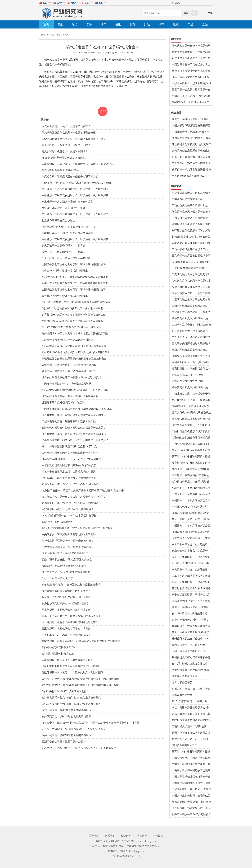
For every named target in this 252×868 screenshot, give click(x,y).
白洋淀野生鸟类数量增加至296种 (60, 170)
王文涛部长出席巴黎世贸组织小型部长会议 (191, 256)
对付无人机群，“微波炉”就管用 (190, 507)
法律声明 (142, 836)
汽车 (161, 24)
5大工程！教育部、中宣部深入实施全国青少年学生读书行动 (76, 302)
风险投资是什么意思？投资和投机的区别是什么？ (191, 432)
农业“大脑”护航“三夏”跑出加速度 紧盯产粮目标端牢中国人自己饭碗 (80, 679)
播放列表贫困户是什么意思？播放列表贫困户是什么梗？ (191, 293)
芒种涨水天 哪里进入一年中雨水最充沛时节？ (68, 541)
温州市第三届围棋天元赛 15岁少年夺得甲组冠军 (69, 365)
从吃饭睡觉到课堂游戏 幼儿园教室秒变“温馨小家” (191, 720)
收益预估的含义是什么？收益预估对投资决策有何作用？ (74, 497)
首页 (46, 24)
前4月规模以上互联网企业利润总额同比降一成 (190, 102)
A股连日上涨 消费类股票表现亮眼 (191, 438)
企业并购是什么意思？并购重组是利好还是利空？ (70, 622)
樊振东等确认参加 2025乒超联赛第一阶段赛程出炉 (191, 802)
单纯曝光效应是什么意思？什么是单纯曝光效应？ (70, 133)
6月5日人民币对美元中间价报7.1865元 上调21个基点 (71, 698)
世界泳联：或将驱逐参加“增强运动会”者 (190, 469)
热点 (75, 24)
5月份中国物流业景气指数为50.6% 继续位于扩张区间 (72, 327)
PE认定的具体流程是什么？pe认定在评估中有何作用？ (73, 459)
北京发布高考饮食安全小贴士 (58, 220)
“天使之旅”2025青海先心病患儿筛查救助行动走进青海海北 (75, 277)
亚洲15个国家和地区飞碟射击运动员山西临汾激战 (191, 783)
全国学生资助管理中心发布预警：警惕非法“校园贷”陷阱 (74, 264)
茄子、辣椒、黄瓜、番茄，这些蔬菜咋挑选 (66, 258)
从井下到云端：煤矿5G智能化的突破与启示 (66, 710)
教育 (132, 24)
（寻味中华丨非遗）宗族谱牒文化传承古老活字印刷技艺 (74, 415)
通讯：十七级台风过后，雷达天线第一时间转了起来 (71, 616)
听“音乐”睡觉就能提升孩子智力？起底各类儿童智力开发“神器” (77, 528)
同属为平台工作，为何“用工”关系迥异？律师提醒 (70, 484)
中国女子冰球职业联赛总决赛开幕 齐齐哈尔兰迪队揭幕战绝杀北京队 (191, 126)
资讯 (60, 24)
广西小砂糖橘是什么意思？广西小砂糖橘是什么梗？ (191, 250)
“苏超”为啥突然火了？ (184, 745)
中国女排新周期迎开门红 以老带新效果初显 (66, 384)
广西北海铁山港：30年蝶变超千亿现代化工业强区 (191, 394)
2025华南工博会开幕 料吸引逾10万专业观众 (191, 325)
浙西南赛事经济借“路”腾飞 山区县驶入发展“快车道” (191, 138)
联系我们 (110, 836)
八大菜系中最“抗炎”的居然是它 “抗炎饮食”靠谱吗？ (190, 545)
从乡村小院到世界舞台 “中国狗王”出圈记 (65, 603)
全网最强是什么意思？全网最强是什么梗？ (191, 96)
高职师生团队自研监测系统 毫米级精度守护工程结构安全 (74, 359)
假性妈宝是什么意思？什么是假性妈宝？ (191, 281)
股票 (176, 24)
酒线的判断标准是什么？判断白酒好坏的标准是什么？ (191, 425)
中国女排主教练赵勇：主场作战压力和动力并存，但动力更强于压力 (191, 796)
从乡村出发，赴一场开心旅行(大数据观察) (66, 635)
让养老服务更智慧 (182, 682)
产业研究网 (128, 841)
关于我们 (94, 836)
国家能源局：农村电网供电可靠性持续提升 (66, 610)
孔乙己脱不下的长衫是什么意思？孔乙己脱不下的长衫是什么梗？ (79, 748)
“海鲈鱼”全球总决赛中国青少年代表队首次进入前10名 (72, 308)
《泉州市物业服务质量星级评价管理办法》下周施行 (71, 666)
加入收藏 (176, 3)
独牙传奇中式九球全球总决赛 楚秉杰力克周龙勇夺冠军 (191, 170)
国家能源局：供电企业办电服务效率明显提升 (67, 660)
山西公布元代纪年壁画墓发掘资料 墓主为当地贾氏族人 (191, 444)
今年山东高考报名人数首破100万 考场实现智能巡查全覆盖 (75, 283)
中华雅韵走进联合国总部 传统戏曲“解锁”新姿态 (69, 465)
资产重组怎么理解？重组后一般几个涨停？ (66, 591)
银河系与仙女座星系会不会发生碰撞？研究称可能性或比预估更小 (191, 151)
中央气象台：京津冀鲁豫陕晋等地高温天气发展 (69, 534)
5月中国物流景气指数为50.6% (58, 647)
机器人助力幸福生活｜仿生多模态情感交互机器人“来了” (191, 689)
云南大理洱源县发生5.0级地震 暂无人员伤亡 (67, 559)
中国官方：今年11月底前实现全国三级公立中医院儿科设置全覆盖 (191, 501)
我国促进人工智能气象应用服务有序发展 (191, 626)
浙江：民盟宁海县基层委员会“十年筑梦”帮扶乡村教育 (190, 708)
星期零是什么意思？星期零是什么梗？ (63, 742)
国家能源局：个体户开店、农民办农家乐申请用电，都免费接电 (78, 164)
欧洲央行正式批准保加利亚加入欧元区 (191, 356)
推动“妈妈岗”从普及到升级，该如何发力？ (66, 158)
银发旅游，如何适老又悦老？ (58, 522)
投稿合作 (126, 836)
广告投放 (158, 836)
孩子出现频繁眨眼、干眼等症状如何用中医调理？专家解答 (191, 557)
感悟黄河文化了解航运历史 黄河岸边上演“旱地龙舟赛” (191, 145)
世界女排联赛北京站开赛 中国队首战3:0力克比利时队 (72, 377)
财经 (147, 24)
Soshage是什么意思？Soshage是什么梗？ (191, 262)
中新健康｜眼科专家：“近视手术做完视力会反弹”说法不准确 (76, 183)
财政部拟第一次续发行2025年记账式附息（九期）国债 (72, 672)
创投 (118, 24)
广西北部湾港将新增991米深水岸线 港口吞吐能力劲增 (190, 132)
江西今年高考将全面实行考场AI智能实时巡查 (67, 340)
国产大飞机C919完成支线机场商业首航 (191, 413)
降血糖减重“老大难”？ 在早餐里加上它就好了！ (69, 227)
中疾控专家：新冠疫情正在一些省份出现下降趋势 (70, 177)
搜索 (186, 13)
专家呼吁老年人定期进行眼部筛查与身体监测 (67, 202)
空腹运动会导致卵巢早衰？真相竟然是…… (191, 589)
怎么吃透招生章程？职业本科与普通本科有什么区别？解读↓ (191, 714)
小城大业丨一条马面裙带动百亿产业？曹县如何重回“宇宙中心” (191, 488)
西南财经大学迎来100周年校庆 (189, 726)
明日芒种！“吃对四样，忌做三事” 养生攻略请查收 (191, 563)
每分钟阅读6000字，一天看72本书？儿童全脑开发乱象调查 (75, 333)
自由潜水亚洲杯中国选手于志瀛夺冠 (191, 758)
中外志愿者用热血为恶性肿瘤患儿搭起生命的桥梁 (191, 163)
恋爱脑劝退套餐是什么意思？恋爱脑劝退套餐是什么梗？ (74, 139)
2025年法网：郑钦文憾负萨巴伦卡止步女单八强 (191, 808)
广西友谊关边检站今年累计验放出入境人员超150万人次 (191, 206)
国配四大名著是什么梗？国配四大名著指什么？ (191, 243)
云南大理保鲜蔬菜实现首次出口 (190, 306)
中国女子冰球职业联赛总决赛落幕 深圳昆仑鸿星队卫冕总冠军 (77, 409)
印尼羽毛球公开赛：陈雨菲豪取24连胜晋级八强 (69, 421)
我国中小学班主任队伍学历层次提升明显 (191, 733)
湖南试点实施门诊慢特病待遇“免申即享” (190, 513)
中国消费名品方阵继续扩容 (187, 199)
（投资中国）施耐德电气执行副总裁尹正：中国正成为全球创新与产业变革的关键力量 (90, 723)
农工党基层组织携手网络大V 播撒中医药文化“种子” (191, 576)
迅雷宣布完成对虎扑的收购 (187, 375)
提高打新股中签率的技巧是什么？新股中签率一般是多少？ (75, 440)
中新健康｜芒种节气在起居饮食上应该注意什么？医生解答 (75, 189)
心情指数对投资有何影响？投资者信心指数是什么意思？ (74, 428)
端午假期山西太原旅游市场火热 (190, 318)
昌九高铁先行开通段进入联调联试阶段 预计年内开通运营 (191, 337)
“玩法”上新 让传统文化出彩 (57, 578)
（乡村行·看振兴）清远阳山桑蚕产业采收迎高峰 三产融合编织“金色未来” (83, 490)
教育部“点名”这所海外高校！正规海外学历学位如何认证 (74, 315)
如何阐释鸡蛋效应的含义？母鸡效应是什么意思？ (70, 453)
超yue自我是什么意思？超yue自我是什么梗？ (191, 237)
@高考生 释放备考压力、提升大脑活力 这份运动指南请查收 (76, 352)
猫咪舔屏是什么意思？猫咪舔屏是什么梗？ (191, 231)
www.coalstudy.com (146, 841)
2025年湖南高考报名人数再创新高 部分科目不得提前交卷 (74, 346)
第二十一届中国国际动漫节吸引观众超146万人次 (69, 446)
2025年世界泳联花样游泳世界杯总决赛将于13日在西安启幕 (75, 390)
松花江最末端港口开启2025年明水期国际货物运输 (191, 193)
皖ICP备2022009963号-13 (126, 856)
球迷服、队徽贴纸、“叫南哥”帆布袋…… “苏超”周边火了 (74, 729)
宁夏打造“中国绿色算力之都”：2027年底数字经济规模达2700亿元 (191, 268)
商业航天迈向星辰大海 (185, 676)
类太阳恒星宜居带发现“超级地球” (191, 632)
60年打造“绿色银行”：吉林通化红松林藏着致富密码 (71, 585)
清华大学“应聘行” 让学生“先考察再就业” (65, 553)
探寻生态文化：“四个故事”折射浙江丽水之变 (67, 572)
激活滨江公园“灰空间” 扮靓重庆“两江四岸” (66, 597)
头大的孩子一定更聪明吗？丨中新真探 (63, 246)
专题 (89, 24)
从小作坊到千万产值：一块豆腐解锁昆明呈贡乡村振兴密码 (191, 400)
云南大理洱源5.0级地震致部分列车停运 (64, 566)
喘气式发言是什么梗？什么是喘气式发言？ (66, 126)
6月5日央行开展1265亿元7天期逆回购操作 (65, 691)
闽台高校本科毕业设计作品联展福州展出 (65, 271)
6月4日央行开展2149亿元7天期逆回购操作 (190, 482)
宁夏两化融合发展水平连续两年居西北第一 (191, 275)
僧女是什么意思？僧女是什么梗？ (191, 212)
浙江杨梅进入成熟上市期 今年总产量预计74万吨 (69, 478)
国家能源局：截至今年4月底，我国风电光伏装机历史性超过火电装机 (81, 641)
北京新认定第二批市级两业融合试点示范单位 (191, 419)
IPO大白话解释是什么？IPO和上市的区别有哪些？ (70, 516)
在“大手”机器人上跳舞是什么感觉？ (190, 614)
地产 (104, 24)
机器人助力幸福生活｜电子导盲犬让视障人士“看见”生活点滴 (191, 157)
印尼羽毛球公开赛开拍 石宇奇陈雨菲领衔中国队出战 (191, 789)
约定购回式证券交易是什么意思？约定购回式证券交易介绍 (191, 312)
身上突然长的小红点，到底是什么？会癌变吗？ (190, 551)
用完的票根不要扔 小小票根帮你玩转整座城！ (68, 509)
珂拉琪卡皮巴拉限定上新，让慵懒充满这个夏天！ (70, 472)
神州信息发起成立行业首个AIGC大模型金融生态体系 (190, 639)
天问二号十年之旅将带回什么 (189, 645)
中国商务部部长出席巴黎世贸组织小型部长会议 (191, 363)
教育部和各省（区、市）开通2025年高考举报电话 (191, 739)
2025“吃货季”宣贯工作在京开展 (190, 701)
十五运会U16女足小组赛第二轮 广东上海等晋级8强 (191, 176)
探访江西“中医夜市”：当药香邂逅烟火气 (191, 601)
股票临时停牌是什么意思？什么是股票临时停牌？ (191, 287)
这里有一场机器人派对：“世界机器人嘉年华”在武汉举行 (190, 119)
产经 (190, 24)
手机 (210, 13)
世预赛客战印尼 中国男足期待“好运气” (64, 403)
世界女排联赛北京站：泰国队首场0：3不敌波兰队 (70, 396)
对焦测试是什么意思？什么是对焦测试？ (65, 151)
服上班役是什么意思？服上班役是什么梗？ (66, 145)
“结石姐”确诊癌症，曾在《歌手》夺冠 (63, 208)
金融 (205, 24)
